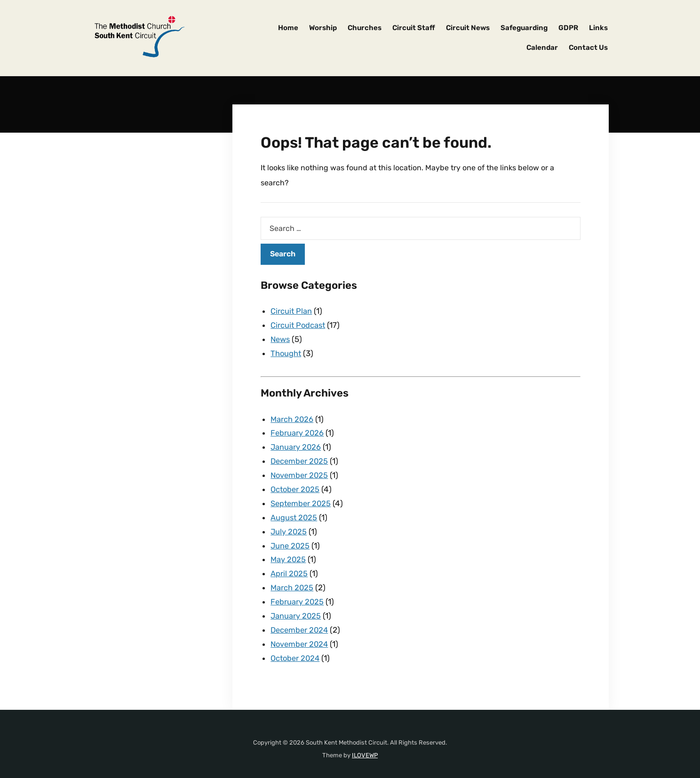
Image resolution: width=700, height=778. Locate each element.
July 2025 (289, 526)
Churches (365, 28)
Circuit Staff (414, 28)
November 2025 (300, 471)
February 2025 (298, 594)
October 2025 (296, 485)
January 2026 (296, 444)
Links (598, 28)
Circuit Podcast (299, 325)
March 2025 (292, 580)
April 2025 (289, 566)
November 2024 (301, 635)
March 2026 (292, 417)
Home (288, 28)
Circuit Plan (291, 311)
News (281, 338)
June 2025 (291, 540)
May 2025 (289, 553)
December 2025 (300, 458)
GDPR (568, 28)
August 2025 (294, 512)
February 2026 (298, 430)
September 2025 (302, 499)
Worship (323, 28)
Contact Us (588, 48)
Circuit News (468, 28)
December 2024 (301, 621)
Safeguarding (524, 28)
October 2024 (296, 648)
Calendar (542, 48)
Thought (286, 352)
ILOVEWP (365, 745)
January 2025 (296, 607)
